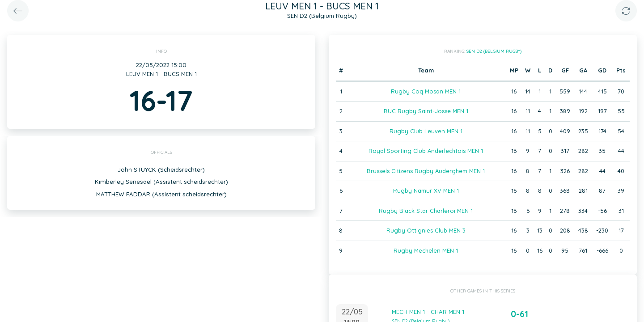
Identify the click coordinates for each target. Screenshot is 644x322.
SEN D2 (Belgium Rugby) (494, 51)
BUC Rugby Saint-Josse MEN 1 (426, 111)
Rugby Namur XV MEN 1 (426, 191)
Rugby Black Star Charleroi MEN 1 (426, 211)
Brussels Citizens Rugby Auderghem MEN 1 (426, 171)
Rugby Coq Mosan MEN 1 (426, 91)
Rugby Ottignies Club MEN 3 (426, 230)
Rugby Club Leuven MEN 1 (426, 131)
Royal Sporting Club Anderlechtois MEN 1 (426, 151)
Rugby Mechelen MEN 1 (426, 250)
